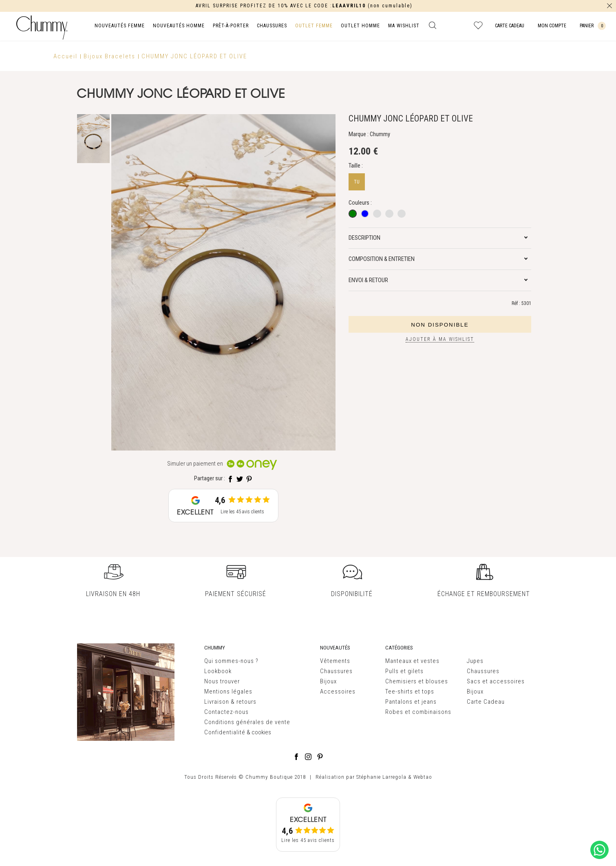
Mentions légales (228, 691)
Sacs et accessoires (496, 681)
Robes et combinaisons (418, 712)
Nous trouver (222, 681)
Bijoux (328, 681)
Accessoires (338, 691)
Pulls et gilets (404, 671)
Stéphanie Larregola (381, 777)
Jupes (475, 661)
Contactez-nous (226, 712)
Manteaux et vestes (412, 661)
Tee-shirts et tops (410, 691)
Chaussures (336, 671)
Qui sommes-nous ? (231, 661)
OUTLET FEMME (314, 26)
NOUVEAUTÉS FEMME (120, 26)
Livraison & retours (230, 702)
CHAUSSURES (272, 26)
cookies (261, 732)
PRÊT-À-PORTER (231, 26)
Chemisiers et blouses (417, 681)
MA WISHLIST (404, 26)
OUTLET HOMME (360, 26)
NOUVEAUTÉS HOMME (179, 26)
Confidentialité (225, 732)
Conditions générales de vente (247, 722)
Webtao (423, 777)
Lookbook (218, 671)
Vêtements (335, 661)
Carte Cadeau (486, 702)
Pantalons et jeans (411, 702)
